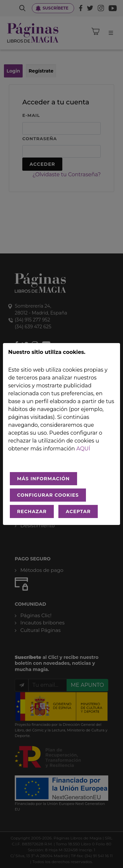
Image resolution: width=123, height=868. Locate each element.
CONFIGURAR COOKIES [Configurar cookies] (48, 495)
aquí (83, 449)
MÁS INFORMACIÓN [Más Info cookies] (43, 479)
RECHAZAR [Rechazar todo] (32, 511)
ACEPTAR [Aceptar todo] (78, 511)
